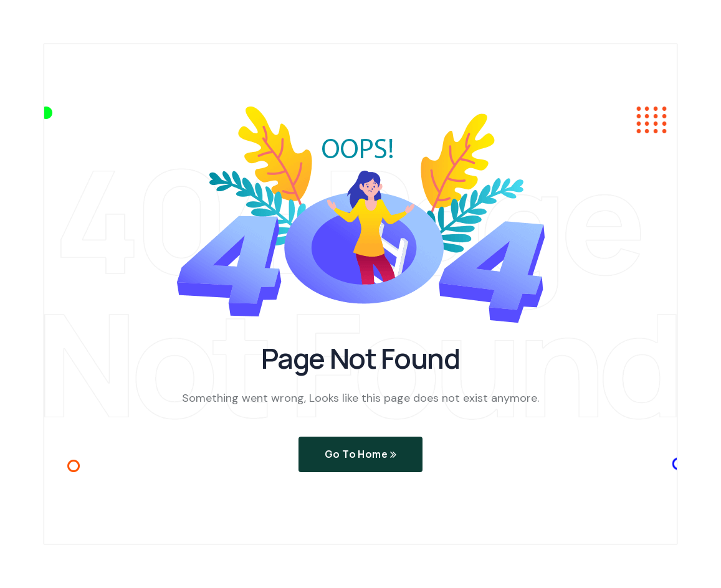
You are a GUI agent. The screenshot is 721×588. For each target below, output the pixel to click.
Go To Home (361, 455)
